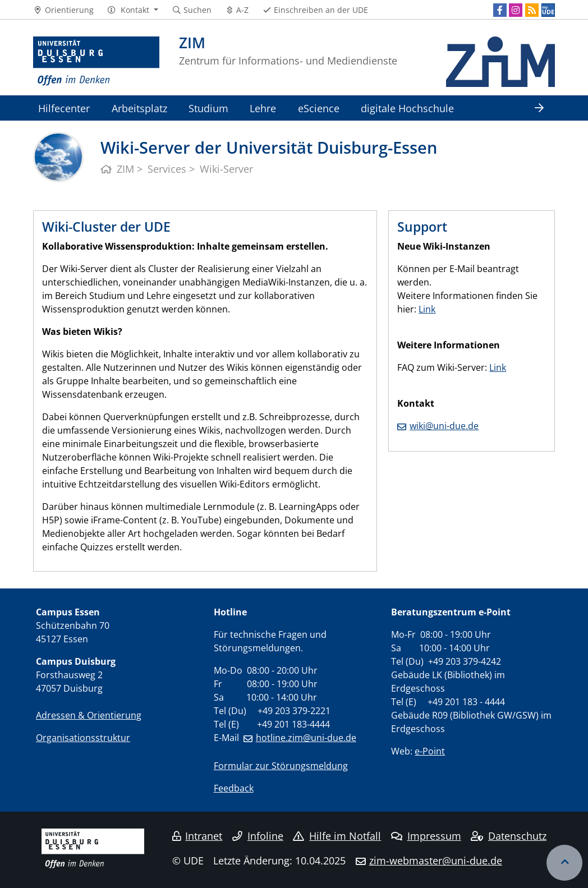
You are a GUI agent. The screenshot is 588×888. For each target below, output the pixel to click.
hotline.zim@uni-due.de (306, 738)
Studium (208, 108)
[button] (133, 10)
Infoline (258, 836)
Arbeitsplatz (139, 108)
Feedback (234, 788)
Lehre (263, 108)
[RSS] (532, 10)
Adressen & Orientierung (89, 715)
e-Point (430, 751)
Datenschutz (509, 836)
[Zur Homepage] (96, 62)
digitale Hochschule (407, 108)
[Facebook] (500, 10)
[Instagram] (516, 10)
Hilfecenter (64, 108)
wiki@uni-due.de (444, 426)
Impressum (426, 836)
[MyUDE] (548, 10)
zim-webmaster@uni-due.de (436, 861)
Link (427, 309)
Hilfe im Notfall (337, 836)
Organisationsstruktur (83, 738)
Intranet (197, 836)
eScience (319, 108)
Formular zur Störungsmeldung (281, 766)
